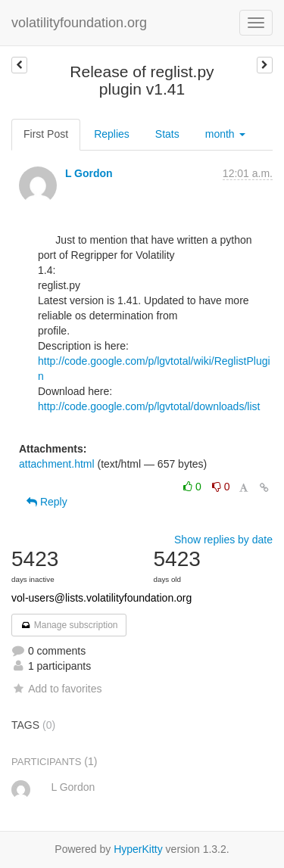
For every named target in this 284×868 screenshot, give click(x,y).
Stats (167, 134)
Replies (112, 134)
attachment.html (57, 464)
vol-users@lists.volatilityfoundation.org (101, 598)
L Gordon (89, 173)
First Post (46, 134)
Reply (47, 502)
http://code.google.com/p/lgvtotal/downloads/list (149, 406)
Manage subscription (69, 625)
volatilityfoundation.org (79, 23)
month (225, 134)
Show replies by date (223, 540)
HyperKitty (138, 849)
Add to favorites (56, 689)
